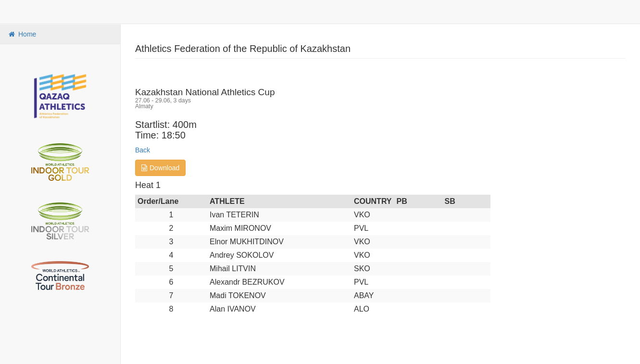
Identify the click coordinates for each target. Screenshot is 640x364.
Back (143, 150)
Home (22, 34)
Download (160, 168)
